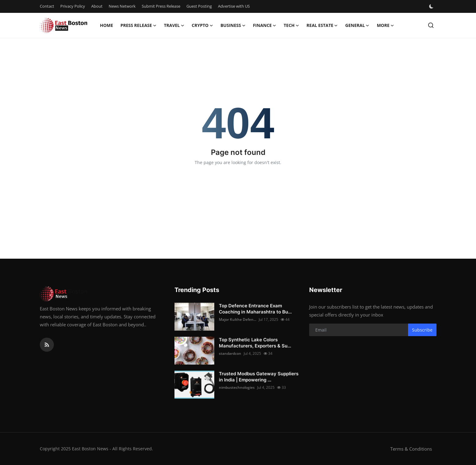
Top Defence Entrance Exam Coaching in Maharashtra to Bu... (255, 309)
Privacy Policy (73, 6)
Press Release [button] (138, 25)
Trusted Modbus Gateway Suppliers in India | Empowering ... (259, 377)
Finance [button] (265, 25)
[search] (431, 25)
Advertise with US (234, 6)
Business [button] (233, 25)
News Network (122, 6)
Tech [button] (292, 25)
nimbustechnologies (237, 387)
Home (107, 25)
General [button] (357, 25)
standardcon (230, 353)
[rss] (47, 345)
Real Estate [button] (322, 25)
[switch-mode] (432, 6)
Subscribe (422, 330)
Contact (47, 6)
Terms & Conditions (411, 449)
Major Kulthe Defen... (238, 319)
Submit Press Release (161, 6)
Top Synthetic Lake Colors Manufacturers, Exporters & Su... (255, 343)
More (385, 25)
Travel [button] (174, 25)
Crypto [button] (202, 25)
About (97, 6)
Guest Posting (199, 6)
